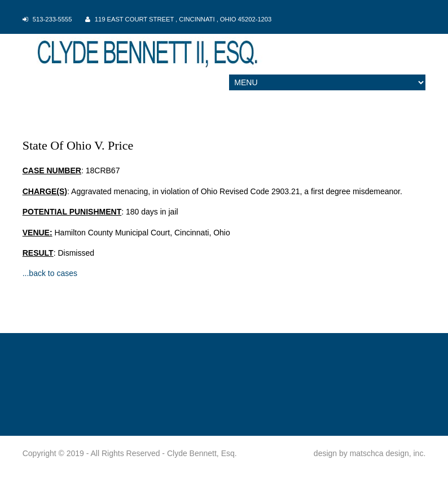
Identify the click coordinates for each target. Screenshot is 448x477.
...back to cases (50, 273)
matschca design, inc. (388, 453)
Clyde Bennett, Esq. (202, 453)
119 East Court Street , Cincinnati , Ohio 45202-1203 (183, 19)
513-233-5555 (52, 19)
